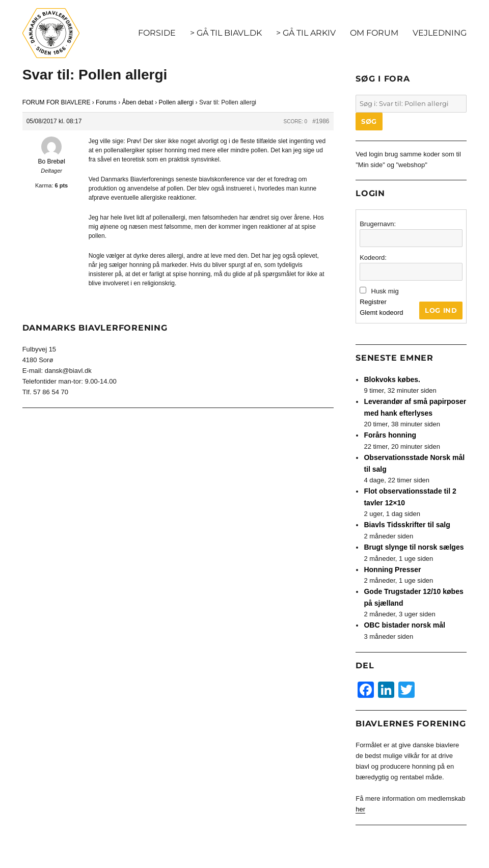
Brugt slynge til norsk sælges (414, 547)
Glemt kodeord (381, 313)
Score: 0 (295, 121)
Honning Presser (392, 569)
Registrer (373, 302)
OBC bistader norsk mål (404, 625)
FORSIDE (157, 33)
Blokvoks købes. (392, 379)
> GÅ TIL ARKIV (306, 33)
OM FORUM (374, 33)
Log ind (441, 310)
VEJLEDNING (440, 33)
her (360, 809)
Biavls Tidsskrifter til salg (407, 525)
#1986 (321, 121)
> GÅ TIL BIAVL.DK (226, 33)
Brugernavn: (378, 224)
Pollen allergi (176, 102)
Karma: (44, 185)
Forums (106, 102)
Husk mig (385, 291)
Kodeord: (373, 257)
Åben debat (137, 102)
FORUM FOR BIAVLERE (57, 102)
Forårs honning (390, 435)
